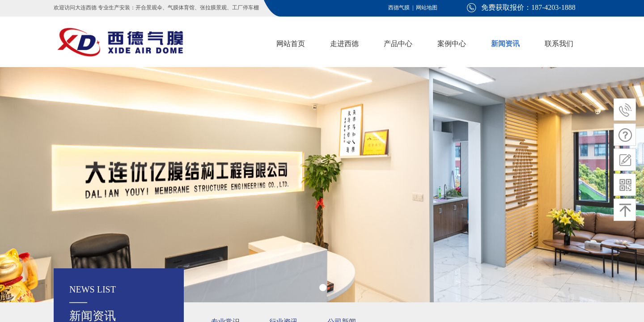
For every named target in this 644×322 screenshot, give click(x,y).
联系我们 (559, 44)
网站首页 (291, 44)
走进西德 (344, 44)
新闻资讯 (505, 44)
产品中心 (398, 44)
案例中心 (452, 44)
